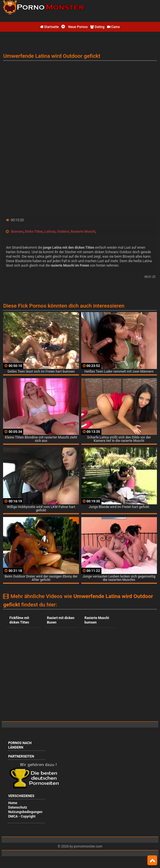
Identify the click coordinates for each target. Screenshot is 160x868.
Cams (113, 27)
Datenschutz (18, 807)
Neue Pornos (75, 27)
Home (13, 803)
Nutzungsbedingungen (25, 812)
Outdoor (63, 232)
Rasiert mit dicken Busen (61, 620)
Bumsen (17, 232)
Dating (97, 27)
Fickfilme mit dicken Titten (19, 620)
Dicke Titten (34, 232)
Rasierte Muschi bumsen (97, 620)
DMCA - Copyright (22, 816)
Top (152, 860)
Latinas (50, 232)
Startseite (49, 27)
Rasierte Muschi (83, 232)
